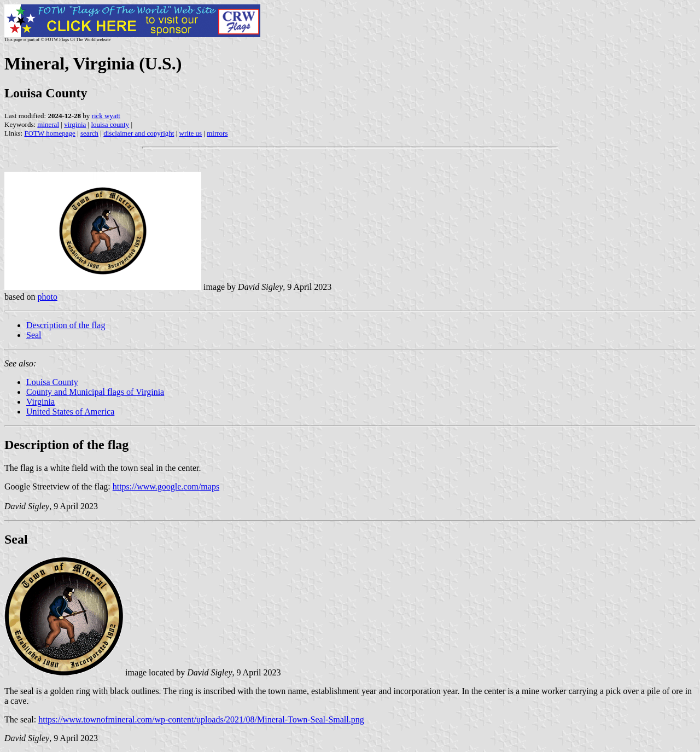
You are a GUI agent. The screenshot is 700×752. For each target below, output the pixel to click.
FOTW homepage (49, 133)
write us (191, 133)
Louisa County (52, 382)
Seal (34, 335)
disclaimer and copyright (139, 133)
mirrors (217, 133)
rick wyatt (106, 116)
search (89, 133)
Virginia (40, 402)
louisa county (110, 124)
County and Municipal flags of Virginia (95, 392)
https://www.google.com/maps (166, 486)
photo (47, 297)
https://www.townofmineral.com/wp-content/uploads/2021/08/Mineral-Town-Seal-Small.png (201, 719)
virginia (75, 124)
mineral (48, 124)
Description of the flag (66, 325)
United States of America (70, 412)
